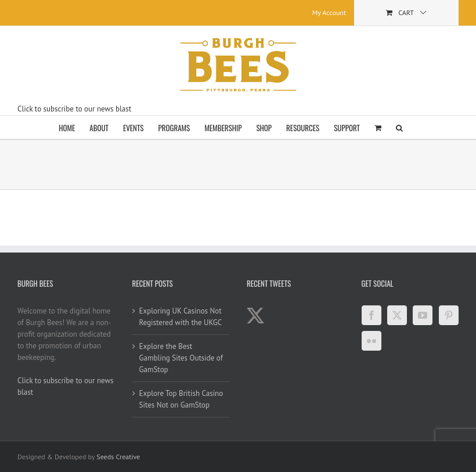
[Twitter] (397, 315)
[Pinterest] (449, 315)
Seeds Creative (118, 457)
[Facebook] (372, 315)
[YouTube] (423, 315)
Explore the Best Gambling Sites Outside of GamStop (181, 358)
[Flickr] (372, 341)
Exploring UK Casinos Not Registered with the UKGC (181, 317)
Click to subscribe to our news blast (74, 109)
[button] (399, 127)
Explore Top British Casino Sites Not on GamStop (181, 399)
